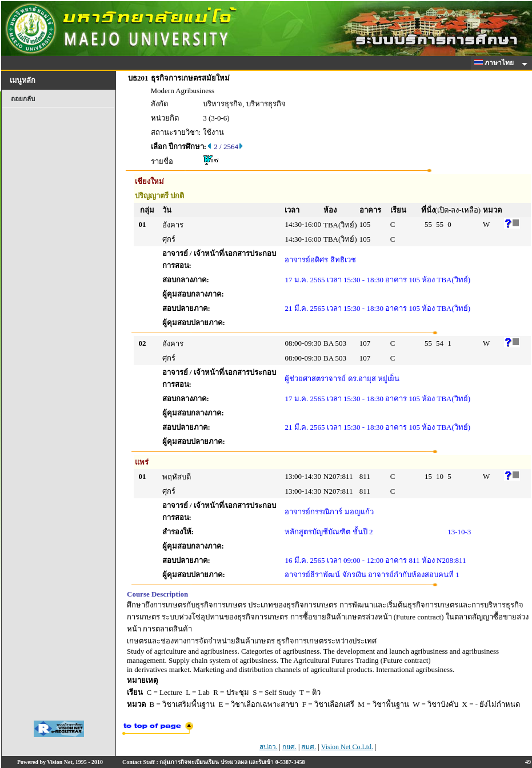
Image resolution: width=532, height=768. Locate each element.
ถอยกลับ (23, 99)
